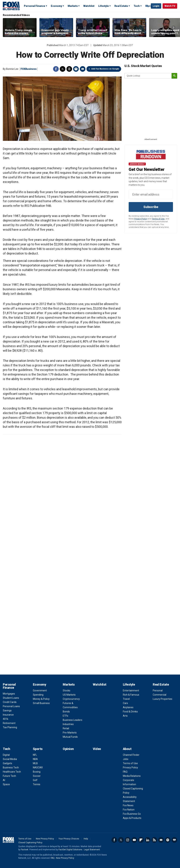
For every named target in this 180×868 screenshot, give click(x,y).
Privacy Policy (141, 219)
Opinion (68, 749)
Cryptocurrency (71, 699)
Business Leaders (73, 720)
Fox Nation (129, 810)
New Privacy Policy (45, 839)
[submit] (174, 76)
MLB (35, 763)
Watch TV (170, 6)
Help (86, 839)
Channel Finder (131, 755)
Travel (126, 699)
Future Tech (9, 776)
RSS (154, 840)
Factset (25, 850)
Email (83, 69)
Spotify (168, 840)
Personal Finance (35, 6)
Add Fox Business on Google (105, 69)
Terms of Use (158, 219)
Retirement (9, 723)
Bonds (66, 712)
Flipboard (141, 840)
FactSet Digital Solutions (70, 850)
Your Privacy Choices (69, 839)
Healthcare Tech (12, 772)
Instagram (128, 840)
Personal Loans (11, 706)
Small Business (41, 703)
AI (4, 780)
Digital (6, 755)
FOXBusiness (29, 69)
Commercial (160, 695)
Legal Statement (92, 850)
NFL (35, 755)
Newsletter (161, 840)
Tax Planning (10, 727)
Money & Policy (41, 699)
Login (156, 6)
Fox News (128, 805)
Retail (66, 728)
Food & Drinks (130, 712)
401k (6, 719)
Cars (125, 703)
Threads (69, 69)
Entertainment (131, 691)
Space (6, 784)
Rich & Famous (131, 695)
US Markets (69, 695)
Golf (35, 780)
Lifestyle (104, 6)
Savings (7, 711)
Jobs (126, 759)
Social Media (10, 759)
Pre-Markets (70, 733)
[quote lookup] (148, 76)
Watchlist (89, 6)
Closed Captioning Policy (30, 843)
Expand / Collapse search (147, 6)
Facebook (56, 69)
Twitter (63, 69)
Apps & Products (132, 818)
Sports (38, 749)
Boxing (37, 772)
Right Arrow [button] (173, 28)
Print (76, 69)
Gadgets (7, 763)
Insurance (8, 715)
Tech (137, 6)
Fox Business (11, 6)
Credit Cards (10, 702)
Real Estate (121, 6)
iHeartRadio (174, 840)
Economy (56, 6)
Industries (68, 724)
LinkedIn (148, 840)
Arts (125, 716)
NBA (35, 759)
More (149, 6)
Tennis (37, 784)
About (127, 749)
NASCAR (38, 768)
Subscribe (151, 207)
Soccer (37, 776)
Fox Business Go (132, 814)
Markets (73, 6)
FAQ (125, 772)
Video (97, 749)
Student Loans (11, 698)
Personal (158, 691)
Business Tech (11, 768)
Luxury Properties (163, 699)
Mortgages (9, 694)
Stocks (67, 691)
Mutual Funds (70, 737)
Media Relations (132, 776)
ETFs (65, 716)
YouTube (134, 840)
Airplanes (128, 707)
